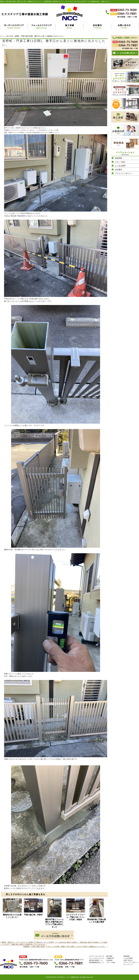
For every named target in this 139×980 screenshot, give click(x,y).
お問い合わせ (128, 960)
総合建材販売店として (97, 962)
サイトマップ (128, 965)
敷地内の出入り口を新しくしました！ (12, 916)
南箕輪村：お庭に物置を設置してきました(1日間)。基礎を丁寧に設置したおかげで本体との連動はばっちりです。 (65, 947)
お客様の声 (110, 958)
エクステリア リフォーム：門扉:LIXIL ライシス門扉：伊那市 (76, 917)
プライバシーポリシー (124, 173)
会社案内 (118, 170)
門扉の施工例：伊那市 (33, 915)
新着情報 (118, 158)
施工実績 (10, 36)
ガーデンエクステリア (97, 956)
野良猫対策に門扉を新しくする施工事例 (97, 921)
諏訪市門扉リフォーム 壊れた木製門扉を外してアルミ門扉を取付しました (54, 923)
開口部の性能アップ (96, 960)
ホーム (2, 36)
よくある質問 (120, 166)
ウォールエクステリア (97, 958)
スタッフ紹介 (120, 162)
